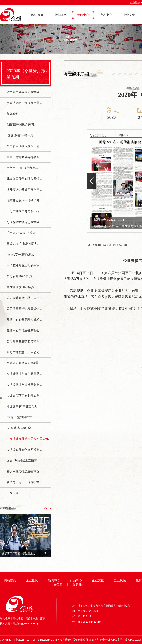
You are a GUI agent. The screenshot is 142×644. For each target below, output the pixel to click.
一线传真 (13, 493)
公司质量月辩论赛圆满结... (24, 309)
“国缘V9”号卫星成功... (21, 255)
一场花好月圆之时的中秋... (24, 265)
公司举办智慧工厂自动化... (24, 352)
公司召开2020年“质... (21, 276)
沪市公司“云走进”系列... (22, 233)
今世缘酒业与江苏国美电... (24, 385)
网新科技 (18, 624)
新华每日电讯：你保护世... (24, 482)
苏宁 (43, 619)
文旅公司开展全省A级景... (24, 363)
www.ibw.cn (30, 624)
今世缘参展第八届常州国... (27, 439)
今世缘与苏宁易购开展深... (24, 395)
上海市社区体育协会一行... (24, 211)
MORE (47, 508)
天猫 (28, 619)
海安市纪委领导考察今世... (24, 190)
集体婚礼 (13, 114)
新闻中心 (83, 15)
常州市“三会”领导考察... (22, 168)
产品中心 (106, 15)
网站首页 (37, 15)
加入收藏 (5, 619)
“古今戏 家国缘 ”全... (20, 428)
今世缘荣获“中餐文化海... (23, 406)
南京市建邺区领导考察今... (24, 157)
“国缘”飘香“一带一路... (21, 135)
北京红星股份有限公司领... (24, 179)
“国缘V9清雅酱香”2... (20, 417)
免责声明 (105, 640)
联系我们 (79, 585)
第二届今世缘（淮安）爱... (24, 146)
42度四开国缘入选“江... (22, 125)
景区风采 (120, 580)
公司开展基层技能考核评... (24, 341)
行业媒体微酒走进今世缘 (23, 222)
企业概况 (60, 15)
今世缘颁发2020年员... (22, 287)
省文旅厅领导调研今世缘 (23, 92)
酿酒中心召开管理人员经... (24, 320)
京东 (35, 619)
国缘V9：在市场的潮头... (23, 244)
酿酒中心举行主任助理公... (24, 330)
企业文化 (129, 15)
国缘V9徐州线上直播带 (22, 460)
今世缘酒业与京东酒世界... (24, 374)
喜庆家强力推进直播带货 (23, 471)
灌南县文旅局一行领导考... (24, 200)
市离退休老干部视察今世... (24, 103)
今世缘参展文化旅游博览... (24, 450)
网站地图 (18, 619)
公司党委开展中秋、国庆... (24, 298)
